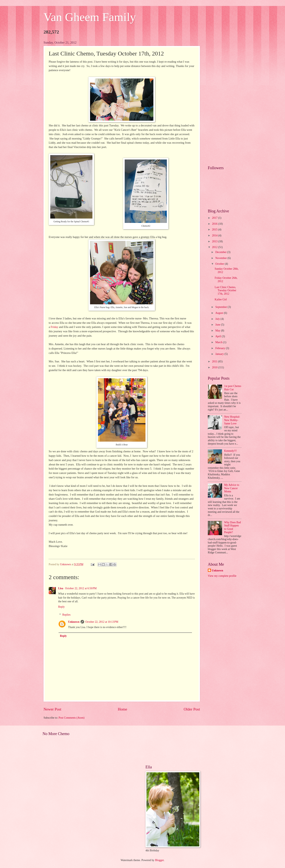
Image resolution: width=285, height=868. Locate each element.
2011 (215, 361)
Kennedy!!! (231, 451)
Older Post (192, 709)
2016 (215, 224)
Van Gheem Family (90, 17)
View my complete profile (222, 576)
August (220, 313)
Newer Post (52, 709)
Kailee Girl (221, 299)
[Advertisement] (225, 100)
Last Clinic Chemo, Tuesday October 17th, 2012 (225, 290)
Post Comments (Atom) (72, 718)
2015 (215, 230)
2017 (215, 218)
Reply (61, 607)
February (221, 348)
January (220, 354)
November (221, 258)
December (221, 252)
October (220, 264)
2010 (215, 367)
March (219, 342)
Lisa (61, 588)
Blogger (159, 860)
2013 (215, 241)
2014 (215, 235)
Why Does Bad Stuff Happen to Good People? (233, 527)
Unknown (74, 622)
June (218, 325)
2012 (215, 247)
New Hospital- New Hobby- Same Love (232, 420)
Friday (54, 327)
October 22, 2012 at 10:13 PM (102, 622)
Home (122, 709)
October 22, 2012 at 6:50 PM (81, 588)
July (218, 319)
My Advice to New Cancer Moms (232, 488)
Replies (66, 615)
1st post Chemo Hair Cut (233, 388)
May (218, 331)
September (221, 307)
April (219, 336)
